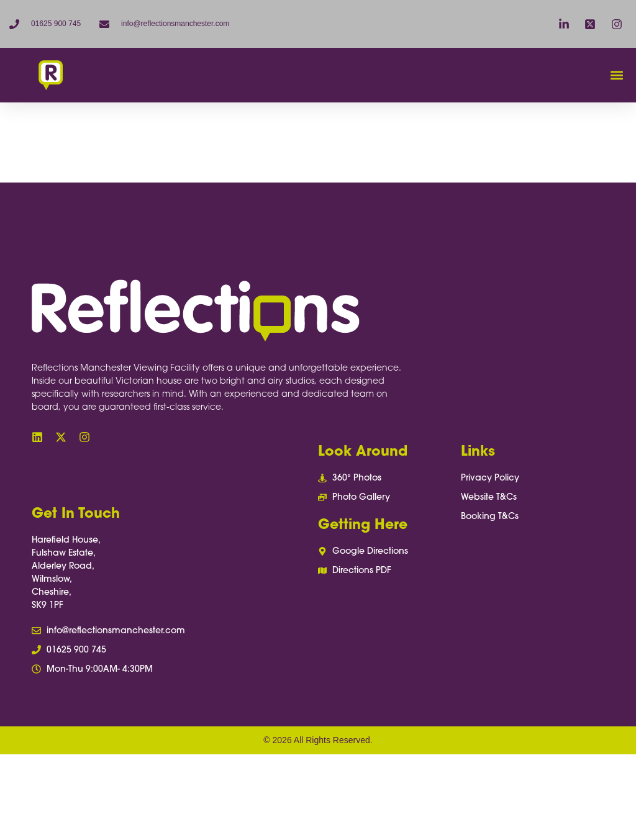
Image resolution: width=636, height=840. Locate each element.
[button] (616, 75)
